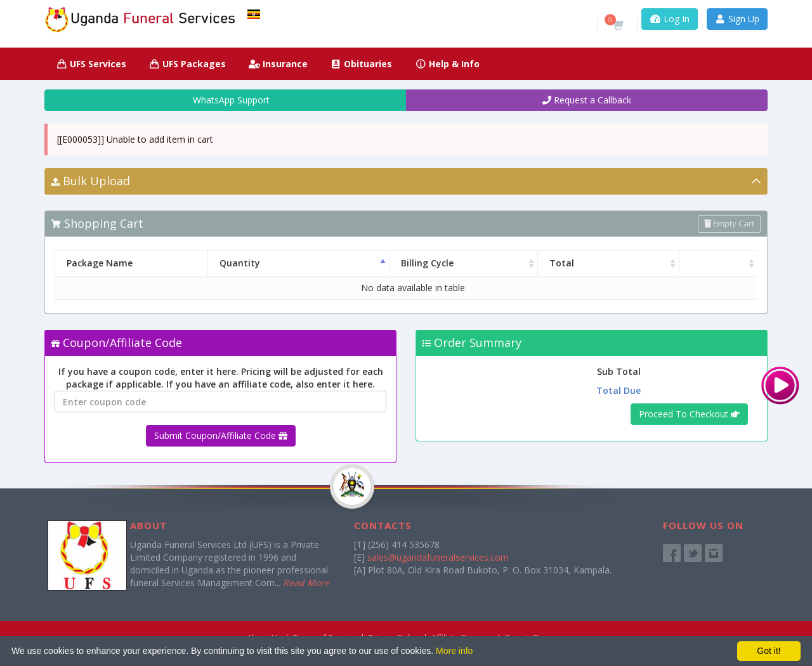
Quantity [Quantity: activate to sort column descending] (276, 263)
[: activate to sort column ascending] (725, 263)
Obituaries (362, 64)
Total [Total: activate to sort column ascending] (597, 263)
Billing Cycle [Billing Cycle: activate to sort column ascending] (434, 263)
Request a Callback (587, 100)
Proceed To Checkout (689, 414)
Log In (670, 19)
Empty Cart (729, 223)
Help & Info (447, 64)
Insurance (278, 64)
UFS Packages (188, 64)
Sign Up (737, 19)
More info (454, 651)
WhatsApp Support (226, 100)
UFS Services (91, 64)
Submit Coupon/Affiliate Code (221, 435)
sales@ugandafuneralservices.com (438, 557)
